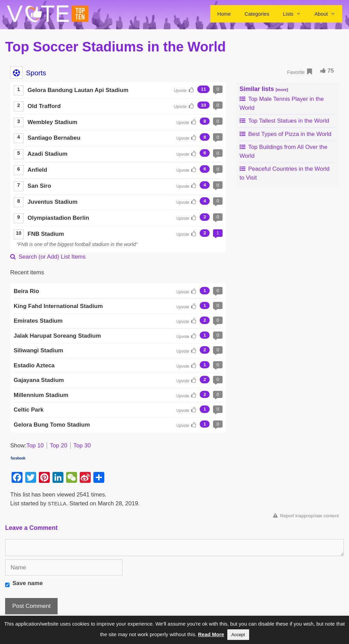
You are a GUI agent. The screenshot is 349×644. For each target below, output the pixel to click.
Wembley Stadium (52, 122)
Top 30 (82, 446)
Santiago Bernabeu (54, 138)
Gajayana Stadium (39, 380)
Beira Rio (26, 291)
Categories (257, 14)
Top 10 (35, 446)
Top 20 (58, 446)
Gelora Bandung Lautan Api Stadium (78, 90)
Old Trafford (44, 106)
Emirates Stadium (38, 321)
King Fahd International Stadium (58, 306)
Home (224, 14)
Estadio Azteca (34, 365)
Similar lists (264, 89)
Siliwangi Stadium (38, 350)
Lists (295, 14)
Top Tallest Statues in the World (284, 121)
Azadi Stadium (48, 154)
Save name (28, 583)
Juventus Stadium (52, 202)
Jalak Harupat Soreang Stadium (57, 336)
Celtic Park (29, 410)
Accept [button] (238, 635)
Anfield (37, 170)
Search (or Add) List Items (48, 257)
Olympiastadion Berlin (58, 218)
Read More (211, 634)
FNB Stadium (46, 234)
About (328, 14)
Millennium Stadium (41, 395)
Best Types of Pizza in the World (286, 134)
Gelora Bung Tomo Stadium (52, 425)
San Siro (39, 186)
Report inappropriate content (306, 516)
